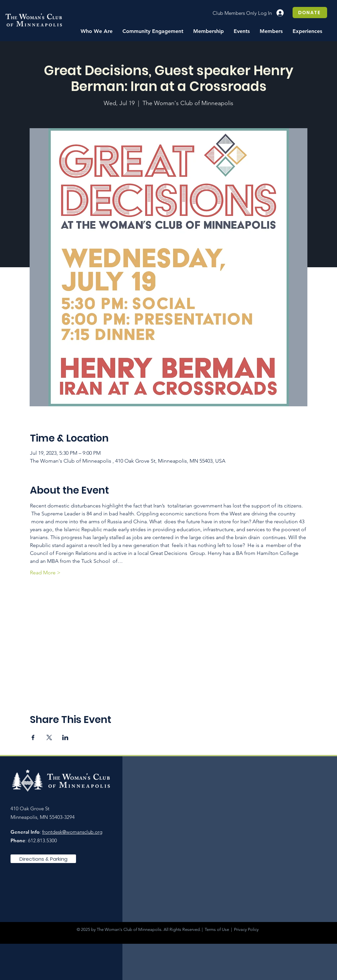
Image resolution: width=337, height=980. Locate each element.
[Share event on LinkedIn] (65, 737)
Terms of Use (217, 929)
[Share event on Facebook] (33, 737)
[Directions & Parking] (43, 859)
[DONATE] (310, 13)
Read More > (45, 573)
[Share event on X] (49, 737)
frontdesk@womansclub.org (72, 832)
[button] (97, 31)
